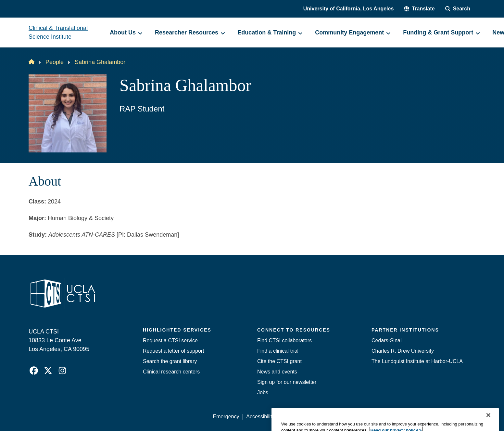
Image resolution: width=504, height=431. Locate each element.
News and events (277, 372)
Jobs (263, 392)
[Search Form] (458, 9)
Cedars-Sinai (386, 340)
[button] (419, 9)
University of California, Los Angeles (349, 9)
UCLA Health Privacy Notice (368, 417)
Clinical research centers (171, 372)
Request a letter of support (174, 351)
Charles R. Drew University (403, 351)
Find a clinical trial (278, 351)
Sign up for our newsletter (287, 382)
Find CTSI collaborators (284, 340)
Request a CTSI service (170, 340)
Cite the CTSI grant (279, 361)
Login (414, 417)
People (55, 62)
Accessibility (260, 417)
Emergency (226, 417)
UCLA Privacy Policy (305, 417)
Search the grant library (170, 361)
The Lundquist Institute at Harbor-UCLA (417, 361)
